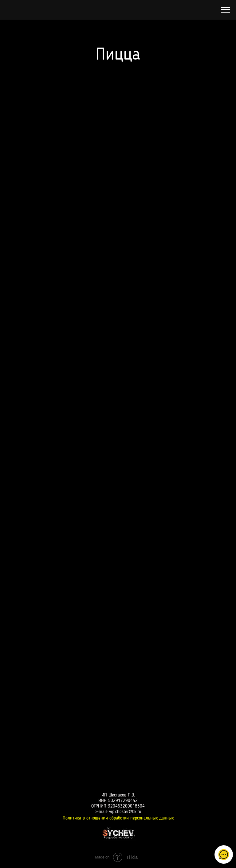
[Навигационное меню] (226, 10)
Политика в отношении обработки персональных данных (118, 818)
